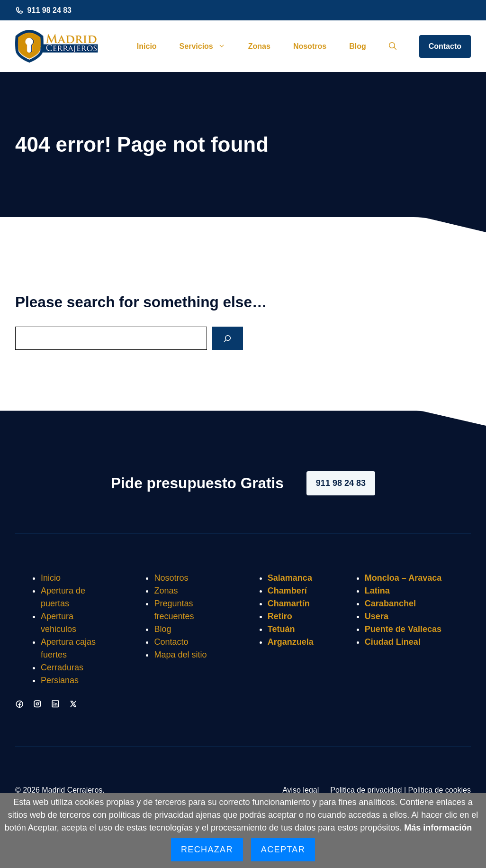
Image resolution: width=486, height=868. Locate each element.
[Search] (227, 338)
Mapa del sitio (180, 655)
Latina (377, 591)
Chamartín (289, 603)
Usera (377, 616)
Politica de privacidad (366, 790)
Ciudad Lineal (393, 642)
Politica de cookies (439, 790)
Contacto (445, 46)
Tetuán (281, 629)
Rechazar (207, 850)
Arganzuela (291, 642)
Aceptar (283, 850)
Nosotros (310, 46)
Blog (358, 46)
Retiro (280, 616)
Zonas (259, 46)
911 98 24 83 (49, 10)
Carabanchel (390, 603)
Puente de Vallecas (403, 629)
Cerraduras (62, 667)
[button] (393, 46)
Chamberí (287, 591)
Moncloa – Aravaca (403, 578)
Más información (438, 828)
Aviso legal (301, 790)
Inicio (147, 46)
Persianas (60, 680)
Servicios (208, 46)
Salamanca (290, 578)
